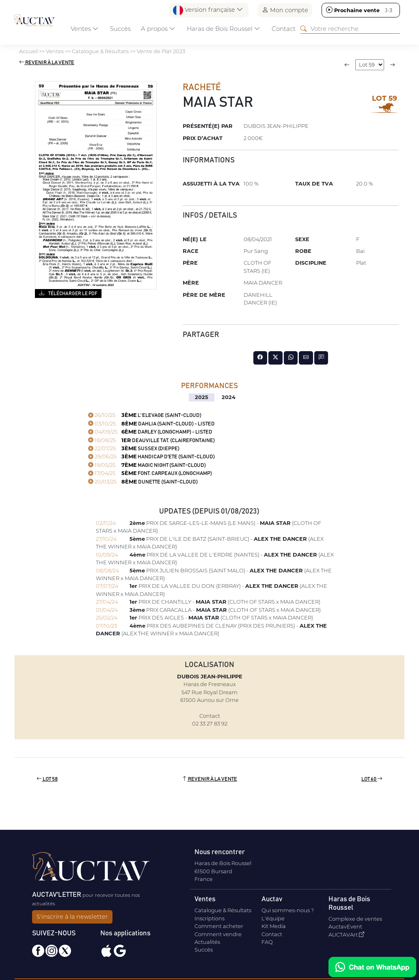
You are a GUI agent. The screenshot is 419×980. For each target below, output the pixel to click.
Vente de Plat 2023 (161, 51)
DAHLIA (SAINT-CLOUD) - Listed (151, 424)
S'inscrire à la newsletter (72, 917)
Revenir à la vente (47, 63)
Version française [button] (208, 10)
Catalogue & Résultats (100, 51)
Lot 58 (47, 779)
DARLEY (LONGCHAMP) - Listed (150, 432)
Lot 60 (372, 779)
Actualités (207, 942)
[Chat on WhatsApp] (372, 967)
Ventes (55, 51)
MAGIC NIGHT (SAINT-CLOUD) (147, 465)
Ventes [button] (85, 29)
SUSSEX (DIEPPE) (134, 449)
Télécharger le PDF (68, 293)
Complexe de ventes (355, 919)
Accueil (28, 51)
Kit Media (274, 926)
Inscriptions (209, 918)
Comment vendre (218, 934)
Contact (284, 29)
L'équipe (273, 918)
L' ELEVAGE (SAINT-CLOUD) (145, 416)
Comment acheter (219, 926)
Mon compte (285, 10)
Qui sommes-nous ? (288, 910)
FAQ (267, 942)
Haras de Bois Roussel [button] (224, 29)
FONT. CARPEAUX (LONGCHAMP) (150, 474)
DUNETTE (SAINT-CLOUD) (143, 482)
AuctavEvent (345, 926)
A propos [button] (158, 29)
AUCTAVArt (346, 935)
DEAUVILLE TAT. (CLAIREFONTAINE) (151, 441)
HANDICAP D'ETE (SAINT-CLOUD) (151, 457)
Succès (120, 29)
